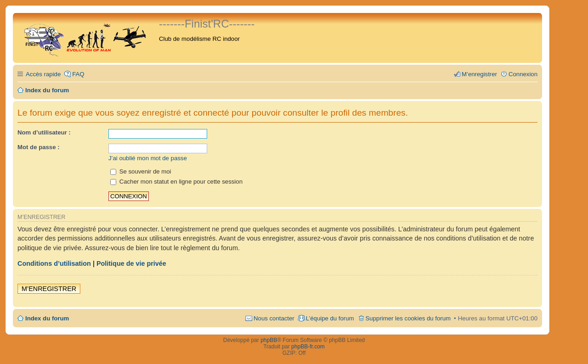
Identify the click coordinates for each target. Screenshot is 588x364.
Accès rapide (43, 74)
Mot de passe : (39, 147)
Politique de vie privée (131, 263)
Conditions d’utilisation (54, 263)
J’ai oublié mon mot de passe (148, 158)
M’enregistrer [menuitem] (479, 74)
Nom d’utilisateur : (44, 132)
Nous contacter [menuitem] (274, 318)
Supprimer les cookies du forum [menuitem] (408, 318)
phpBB (269, 340)
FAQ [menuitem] (78, 74)
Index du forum (47, 318)
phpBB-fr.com (308, 347)
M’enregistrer (49, 289)
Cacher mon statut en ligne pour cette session (176, 182)
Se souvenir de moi (141, 171)
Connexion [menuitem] (523, 74)
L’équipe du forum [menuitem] (330, 318)
